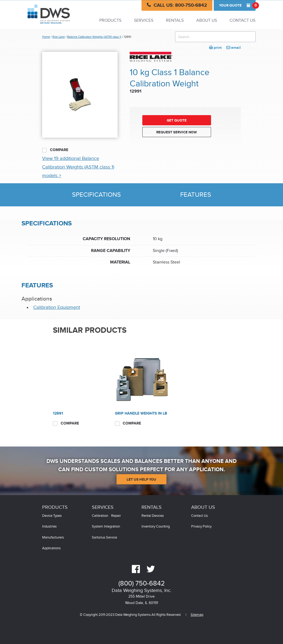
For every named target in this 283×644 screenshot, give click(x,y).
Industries (49, 527)
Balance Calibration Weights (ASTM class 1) (94, 37)
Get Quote (177, 120)
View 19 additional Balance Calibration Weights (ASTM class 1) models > (78, 167)
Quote (237, 5)
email (234, 48)
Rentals (175, 21)
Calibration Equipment (57, 307)
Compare (55, 150)
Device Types (52, 516)
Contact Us (242, 21)
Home (46, 37)
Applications (51, 548)
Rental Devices (153, 516)
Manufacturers (53, 538)
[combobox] (215, 37)
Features (196, 195)
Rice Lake (59, 37)
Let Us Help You (141, 480)
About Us (207, 21)
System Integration (106, 527)
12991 (58, 413)
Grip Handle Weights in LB (141, 413)
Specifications (96, 195)
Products (110, 21)
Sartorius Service (104, 538)
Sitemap (197, 615)
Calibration (100, 516)
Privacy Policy (201, 527)
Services (144, 21)
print (215, 48)
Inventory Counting (156, 527)
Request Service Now (177, 132)
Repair (116, 516)
